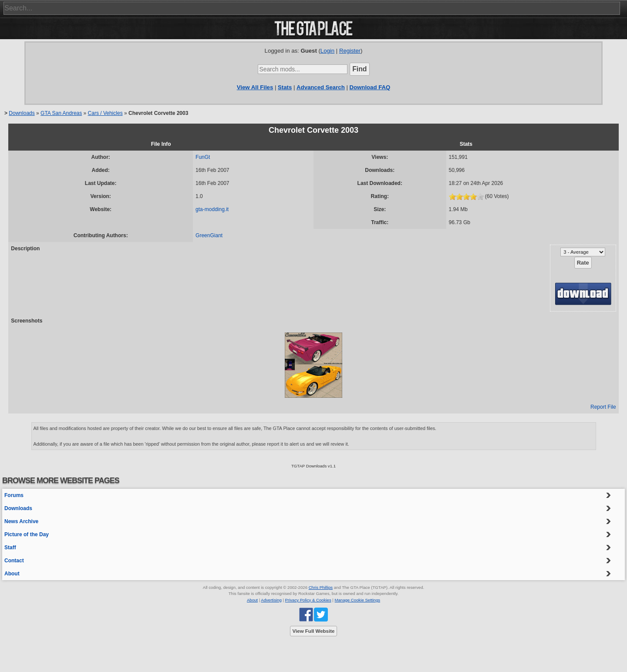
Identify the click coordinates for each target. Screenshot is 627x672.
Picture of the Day (27, 534)
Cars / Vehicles (105, 113)
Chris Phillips (321, 587)
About (12, 574)
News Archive (21, 521)
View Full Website (314, 631)
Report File (603, 407)
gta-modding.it (212, 209)
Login (327, 51)
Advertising (271, 600)
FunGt (203, 157)
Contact (14, 561)
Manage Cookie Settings (358, 600)
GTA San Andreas (61, 113)
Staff (10, 548)
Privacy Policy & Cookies (308, 600)
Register (350, 51)
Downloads (22, 113)
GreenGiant (209, 235)
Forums (14, 495)
